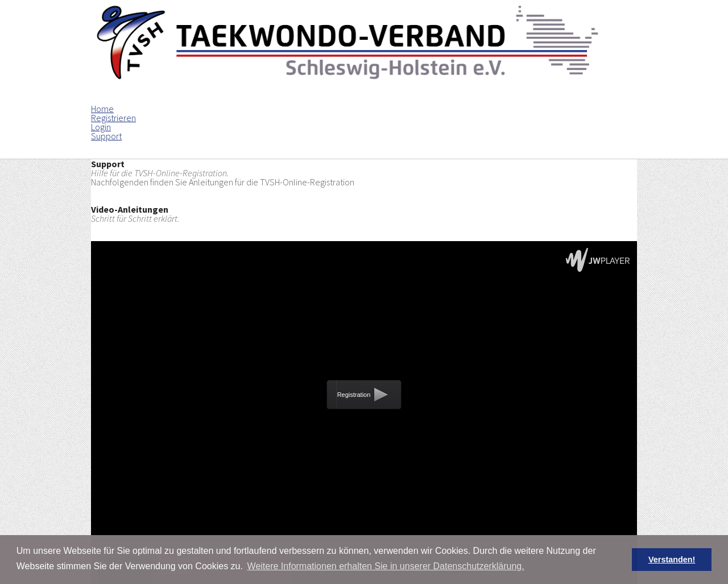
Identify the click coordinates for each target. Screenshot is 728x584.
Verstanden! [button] (672, 560)
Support (106, 136)
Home (102, 109)
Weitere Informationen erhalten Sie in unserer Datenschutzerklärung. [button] (386, 566)
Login (101, 127)
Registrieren (113, 118)
